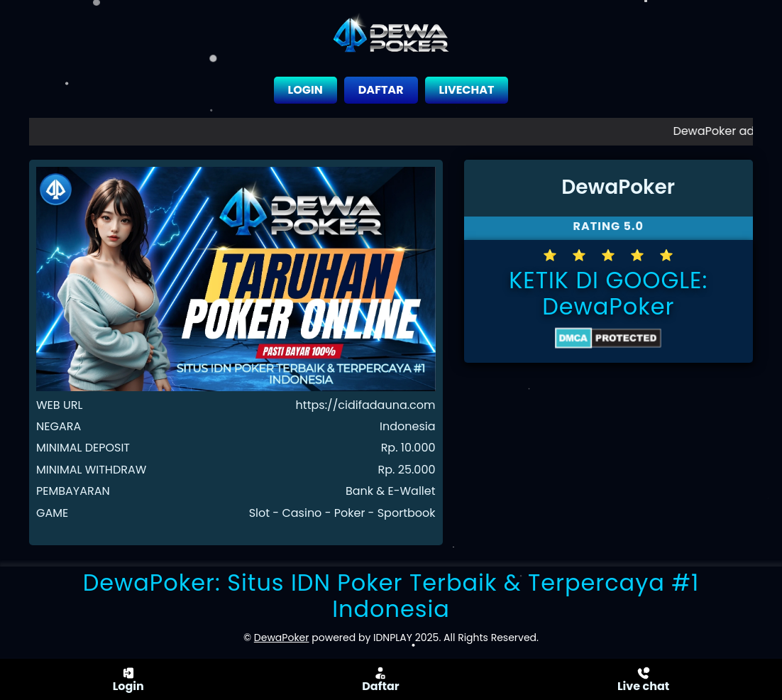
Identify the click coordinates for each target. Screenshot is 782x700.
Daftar (380, 679)
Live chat (643, 679)
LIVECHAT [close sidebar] (467, 90)
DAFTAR (381, 90)
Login (128, 679)
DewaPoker (608, 306)
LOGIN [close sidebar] (305, 90)
